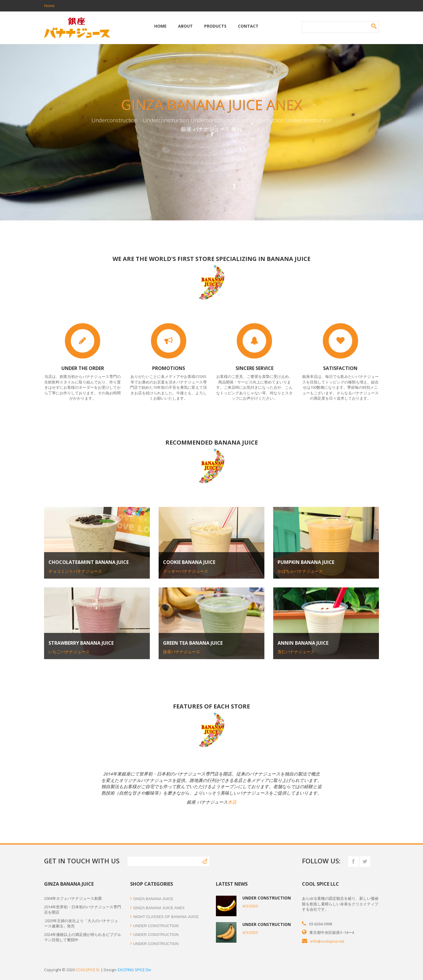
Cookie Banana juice (189, 562)
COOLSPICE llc (88, 970)
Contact (248, 26)
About (185, 26)
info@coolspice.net (327, 941)
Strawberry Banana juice (81, 643)
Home (49, 6)
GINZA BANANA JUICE (152, 899)
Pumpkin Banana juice (306, 562)
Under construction (155, 926)
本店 (232, 802)
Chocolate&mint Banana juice (89, 562)
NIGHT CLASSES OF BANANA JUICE (164, 917)
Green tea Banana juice (193, 643)
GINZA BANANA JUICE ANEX (157, 908)
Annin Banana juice (303, 643)
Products (215, 26)
